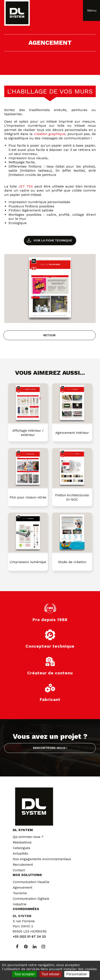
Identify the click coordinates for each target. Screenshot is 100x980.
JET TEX (26, 186)
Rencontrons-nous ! (50, 748)
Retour (49, 335)
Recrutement (23, 865)
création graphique (50, 134)
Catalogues (21, 848)
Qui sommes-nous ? (28, 837)
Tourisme (20, 893)
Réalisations (22, 842)
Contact (19, 870)
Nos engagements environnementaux (42, 859)
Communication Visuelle (31, 882)
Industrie (20, 904)
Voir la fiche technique (53, 240)
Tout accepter (24, 974)
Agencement (23, 888)
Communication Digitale (31, 899)
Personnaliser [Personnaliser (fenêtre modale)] (77, 974)
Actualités (20, 854)
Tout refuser (50, 974)
